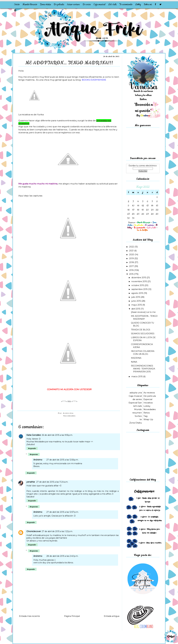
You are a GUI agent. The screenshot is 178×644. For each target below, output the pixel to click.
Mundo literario (30, 4)
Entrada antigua (112, 616)
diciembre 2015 (139, 278)
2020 (132, 255)
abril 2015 (136, 309)
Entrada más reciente (29, 616)
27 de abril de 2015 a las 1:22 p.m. (57, 531)
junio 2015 (136, 301)
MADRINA (136, 358)
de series (137, 399)
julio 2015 (136, 297)
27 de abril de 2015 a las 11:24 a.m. (52, 482)
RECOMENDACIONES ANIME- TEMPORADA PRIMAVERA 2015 (143, 369)
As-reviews (149, 393)
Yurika (40, 115)
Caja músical (135, 396)
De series (87, 4)
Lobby (138, 4)
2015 (132, 274)
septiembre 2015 (140, 289)
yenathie (31, 482)
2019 (132, 258)
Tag (145, 416)
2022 (132, 247)
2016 (132, 270)
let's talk (138, 406)
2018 (132, 262)
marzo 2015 (137, 377)
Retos (147, 413)
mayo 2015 (137, 305)
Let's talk (112, 4)
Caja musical (99, 4)
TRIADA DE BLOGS (141, 330)
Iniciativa (148, 403)
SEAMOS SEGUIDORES (143, 334)
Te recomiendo (126, 4)
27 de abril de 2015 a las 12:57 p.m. (63, 512)
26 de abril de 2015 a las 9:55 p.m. (57, 435)
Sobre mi (148, 4)
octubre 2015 (138, 285)
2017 (132, 266)
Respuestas (34, 454)
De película (59, 4)
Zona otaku (45, 4)
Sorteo (138, 416)
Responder (32, 448)
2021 (132, 251)
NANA (134, 362)
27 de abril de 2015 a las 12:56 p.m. (62, 460)
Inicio (17, 4)
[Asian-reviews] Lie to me (143, 312)
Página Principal (72, 616)
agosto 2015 (138, 293)
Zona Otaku (136, 423)
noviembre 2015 (139, 281)
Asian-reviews (73, 4)
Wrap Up (148, 419)
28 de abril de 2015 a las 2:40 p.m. (62, 556)
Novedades (70, 416)
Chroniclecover (34, 531)
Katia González (34, 435)
